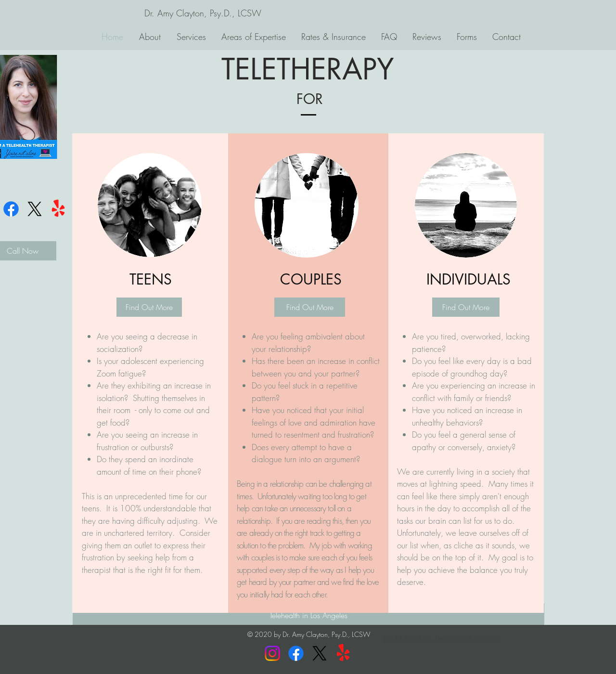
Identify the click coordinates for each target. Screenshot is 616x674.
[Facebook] (11, 209)
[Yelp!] (58, 209)
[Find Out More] (149, 307)
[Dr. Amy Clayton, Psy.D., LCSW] (203, 13)
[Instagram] (272, 653)
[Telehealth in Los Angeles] (308, 615)
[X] (35, 209)
